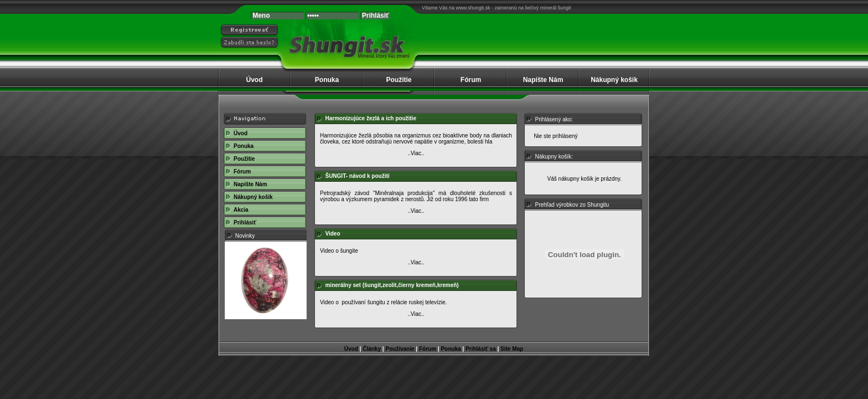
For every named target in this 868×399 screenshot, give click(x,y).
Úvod (255, 80)
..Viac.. (416, 153)
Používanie (400, 349)
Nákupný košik (614, 80)
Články (372, 349)
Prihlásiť (245, 222)
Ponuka (327, 80)
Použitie (399, 80)
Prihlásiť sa (481, 349)
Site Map (512, 349)
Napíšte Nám (543, 80)
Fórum (471, 80)
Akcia (241, 210)
